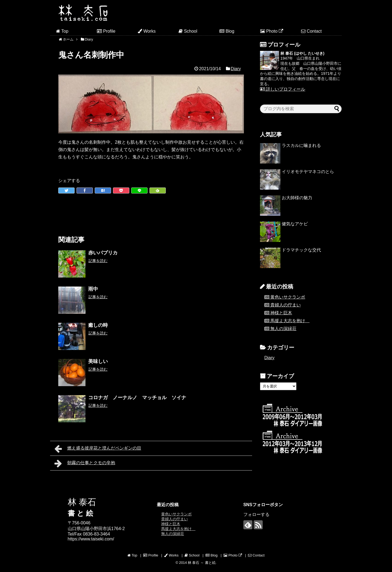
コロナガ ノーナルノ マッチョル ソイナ (137, 398)
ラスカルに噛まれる (301, 145)
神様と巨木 (281, 313)
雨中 (93, 289)
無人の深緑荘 (283, 329)
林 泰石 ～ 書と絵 (202, 563)
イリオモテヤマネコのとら (308, 172)
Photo (272, 31)
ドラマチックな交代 (301, 250)
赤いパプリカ (103, 253)
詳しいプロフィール (283, 89)
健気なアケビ (295, 224)
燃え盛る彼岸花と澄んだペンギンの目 (98, 449)
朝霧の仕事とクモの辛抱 (85, 463)
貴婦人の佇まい (286, 305)
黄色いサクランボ (288, 297)
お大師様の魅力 (297, 198)
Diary (236, 69)
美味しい (98, 361)
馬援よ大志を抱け (290, 321)
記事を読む (98, 261)
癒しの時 (98, 325)
